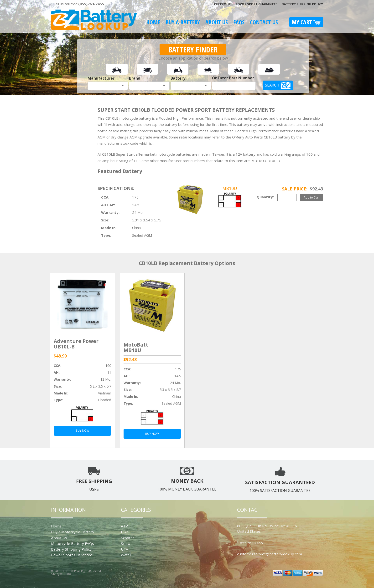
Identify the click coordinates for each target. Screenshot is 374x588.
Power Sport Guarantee (256, 4)
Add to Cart (312, 197)
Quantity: (265, 197)
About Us (217, 22)
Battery (178, 78)
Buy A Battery (183, 22)
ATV (124, 526)
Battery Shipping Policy (302, 4)
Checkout (222, 4)
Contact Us (264, 22)
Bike (125, 532)
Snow (126, 543)
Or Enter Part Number (233, 78)
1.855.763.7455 (250, 543)
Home (153, 22)
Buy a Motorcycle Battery (73, 532)
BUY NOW (82, 431)
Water (126, 555)
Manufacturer (101, 78)
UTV (125, 549)
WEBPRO (66, 574)
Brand (135, 78)
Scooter (128, 538)
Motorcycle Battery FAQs (73, 543)
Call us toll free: (79, 4)
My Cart (306, 22)
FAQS (239, 22)
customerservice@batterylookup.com (270, 554)
